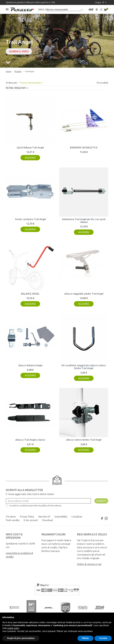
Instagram (106, 518)
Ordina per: (12, 83)
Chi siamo (11, 517)
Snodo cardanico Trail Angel (30, 219)
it (104, 3)
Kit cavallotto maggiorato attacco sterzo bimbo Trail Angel (84, 367)
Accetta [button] (103, 638)
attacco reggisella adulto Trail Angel (84, 294)
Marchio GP (44, 517)
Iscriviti (101, 501)
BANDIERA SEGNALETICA (84, 148)
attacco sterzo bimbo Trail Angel (84, 440)
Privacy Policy (27, 517)
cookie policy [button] (13, 628)
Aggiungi (30, 158)
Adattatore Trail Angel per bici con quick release (84, 221)
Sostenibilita (61, 517)
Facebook (102, 518)
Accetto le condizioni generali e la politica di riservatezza (35, 506)
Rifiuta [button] (85, 638)
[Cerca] (63, 10)
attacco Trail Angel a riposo (30, 440)
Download (47, 520)
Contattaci (77, 517)
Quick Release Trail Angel (30, 148)
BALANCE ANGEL (30, 294)
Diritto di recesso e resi (89, 564)
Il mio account (31, 520)
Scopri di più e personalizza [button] (21, 638)
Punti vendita (13, 520)
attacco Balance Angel (30, 365)
